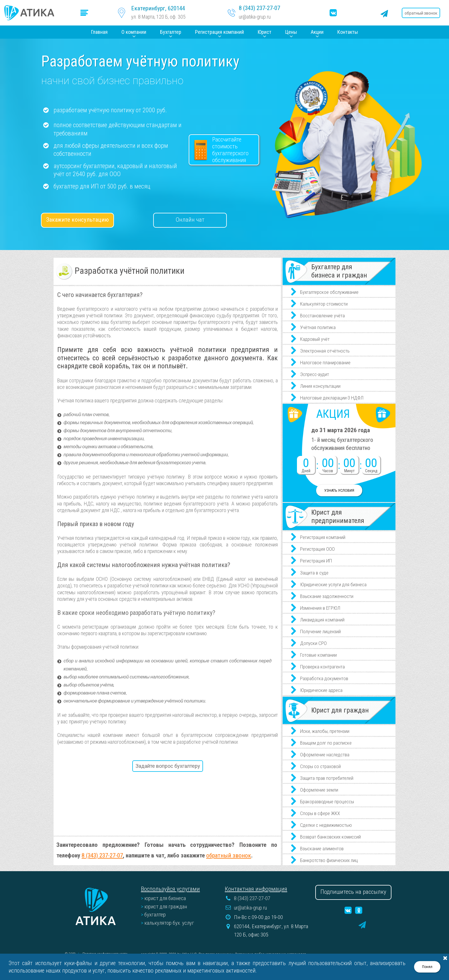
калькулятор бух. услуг (169, 923)
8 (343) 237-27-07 (259, 8)
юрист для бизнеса (165, 898)
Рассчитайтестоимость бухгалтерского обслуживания (230, 150)
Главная (99, 32)
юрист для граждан (166, 907)
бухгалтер (155, 915)
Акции (317, 32)
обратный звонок (229, 855)
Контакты (348, 32)
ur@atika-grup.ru (255, 17)
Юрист (265, 32)
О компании (134, 32)
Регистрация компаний (219, 32)
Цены (291, 32)
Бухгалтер (171, 32)
